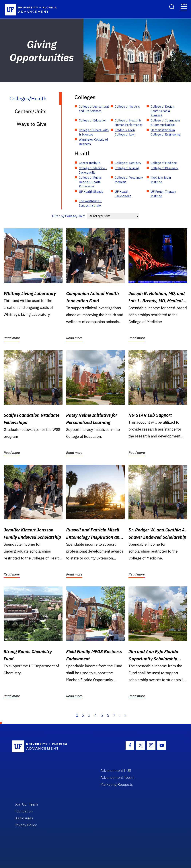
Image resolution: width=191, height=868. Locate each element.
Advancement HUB (116, 770)
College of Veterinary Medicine (129, 180)
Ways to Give (32, 124)
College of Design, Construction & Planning (163, 111)
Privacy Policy (26, 825)
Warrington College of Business (93, 142)
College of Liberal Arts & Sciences (94, 132)
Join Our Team (26, 804)
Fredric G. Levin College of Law (125, 132)
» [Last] (125, 715)
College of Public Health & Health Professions (90, 182)
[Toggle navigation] (184, 7)
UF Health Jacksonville (123, 194)
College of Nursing (127, 168)
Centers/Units (31, 111)
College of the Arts (127, 107)
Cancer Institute (90, 163)
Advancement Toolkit (118, 777)
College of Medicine (164, 163)
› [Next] (120, 715)
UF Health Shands (91, 192)
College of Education (93, 120)
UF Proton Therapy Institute (163, 194)
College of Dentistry (128, 163)
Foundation (24, 811)
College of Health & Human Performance (129, 123)
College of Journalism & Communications (165, 123)
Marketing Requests (117, 784)
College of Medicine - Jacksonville (93, 170)
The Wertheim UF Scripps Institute (90, 203)
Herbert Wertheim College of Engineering (166, 132)
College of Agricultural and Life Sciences (94, 109)
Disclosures (24, 818)
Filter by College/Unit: (68, 216)
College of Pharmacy (165, 168)
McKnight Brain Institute (161, 180)
